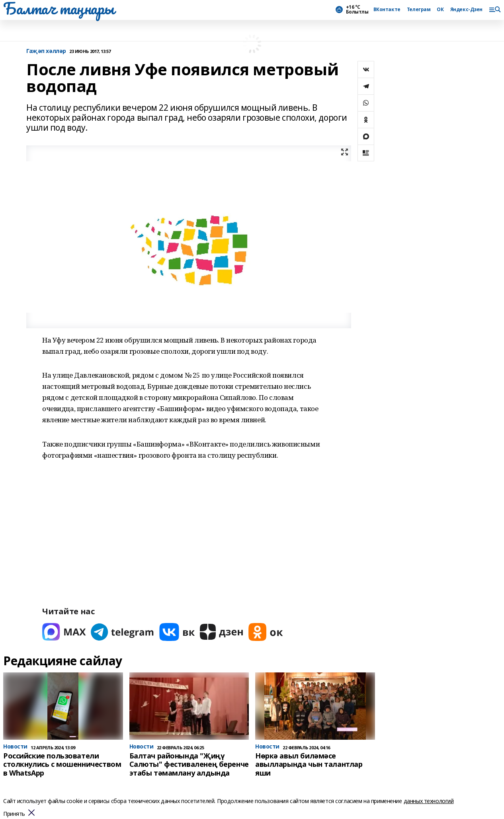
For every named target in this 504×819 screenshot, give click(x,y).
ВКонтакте (387, 10)
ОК (440, 10)
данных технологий (429, 801)
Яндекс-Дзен (466, 10)
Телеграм (419, 10)
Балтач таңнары (59, 8)
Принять (14, 814)
